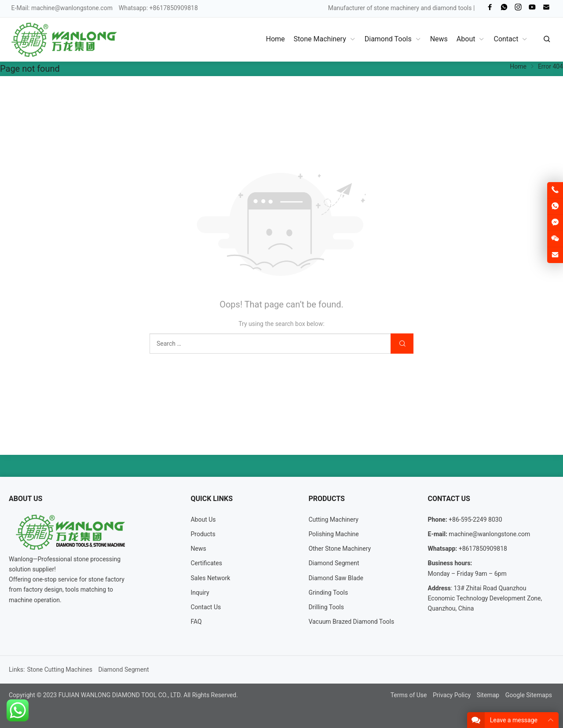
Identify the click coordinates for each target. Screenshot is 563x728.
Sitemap (488, 695)
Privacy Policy (452, 695)
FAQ (196, 622)
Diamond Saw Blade (336, 578)
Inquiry (200, 593)
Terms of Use (409, 695)
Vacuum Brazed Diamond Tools (351, 622)
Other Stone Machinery (340, 549)
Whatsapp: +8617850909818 (158, 8)
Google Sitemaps (529, 695)
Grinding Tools (328, 593)
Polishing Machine (333, 534)
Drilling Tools (326, 607)
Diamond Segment (334, 563)
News (198, 549)
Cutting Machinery (333, 519)
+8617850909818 (483, 549)
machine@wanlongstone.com (72, 8)
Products (203, 534)
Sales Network (210, 578)
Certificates (206, 563)
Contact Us (206, 607)
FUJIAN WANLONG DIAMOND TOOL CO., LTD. (120, 695)
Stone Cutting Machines (60, 669)
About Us (203, 519)
